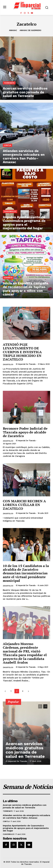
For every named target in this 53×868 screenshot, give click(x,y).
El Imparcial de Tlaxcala (26, 364)
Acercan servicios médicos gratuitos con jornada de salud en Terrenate (25, 750)
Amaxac (13, 30)
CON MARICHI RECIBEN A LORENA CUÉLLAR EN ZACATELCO (24, 505)
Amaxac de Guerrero (30, 30)
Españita (8, 278)
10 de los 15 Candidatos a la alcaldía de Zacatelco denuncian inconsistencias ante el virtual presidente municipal (26, 573)
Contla (7, 145)
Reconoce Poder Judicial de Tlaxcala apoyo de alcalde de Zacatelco (25, 432)
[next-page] (28, 691)
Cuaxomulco (10, 211)
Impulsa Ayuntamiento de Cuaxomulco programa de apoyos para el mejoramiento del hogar (26, 828)
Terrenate (9, 83)
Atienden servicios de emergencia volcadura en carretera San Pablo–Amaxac (26, 817)
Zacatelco (8, 364)
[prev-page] (5, 691)
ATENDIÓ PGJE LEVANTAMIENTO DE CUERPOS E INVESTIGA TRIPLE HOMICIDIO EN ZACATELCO (22, 352)
